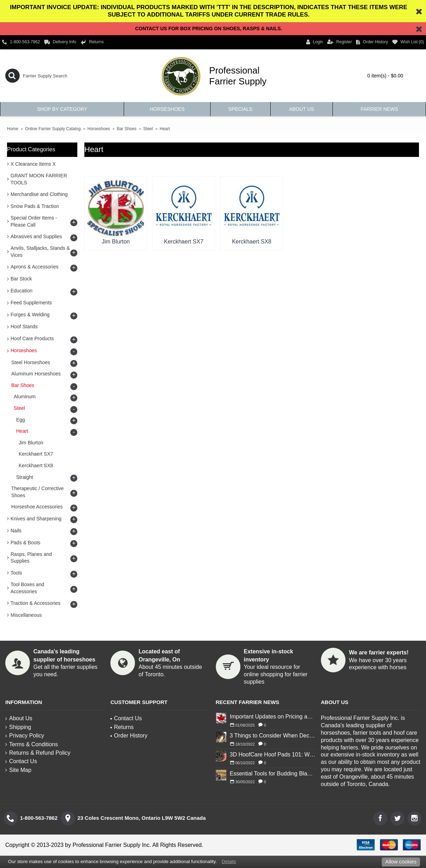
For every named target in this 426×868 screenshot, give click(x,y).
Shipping (18, 727)
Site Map (18, 770)
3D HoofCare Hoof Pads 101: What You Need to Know (273, 755)
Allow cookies (401, 862)
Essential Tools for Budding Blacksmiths (273, 774)
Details (229, 861)
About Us (19, 718)
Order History (129, 736)
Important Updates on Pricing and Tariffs (273, 717)
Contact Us (21, 761)
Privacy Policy (25, 736)
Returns (122, 727)
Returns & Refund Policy (38, 753)
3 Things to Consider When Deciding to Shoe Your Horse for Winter (273, 736)
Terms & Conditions (32, 744)
